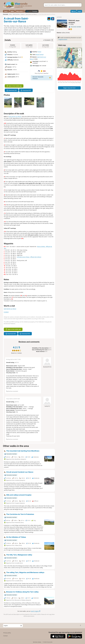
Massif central (40, 55)
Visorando (6, 14)
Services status (37, 642)
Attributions (60, 67)
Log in (79, 11)
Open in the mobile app (14, 86)
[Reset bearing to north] (80, 56)
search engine (36, 611)
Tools (6, 11)
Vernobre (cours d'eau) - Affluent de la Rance (29, 257)
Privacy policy (7, 633)
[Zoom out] (80, 53)
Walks (12, 11)
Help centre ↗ (20, 11)
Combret (6, 312)
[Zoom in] (80, 50)
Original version (63, 39)
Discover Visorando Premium (42, 78)
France (39, 52)
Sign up (74, 11)
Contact (5, 636)
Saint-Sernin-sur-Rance (15, 117)
